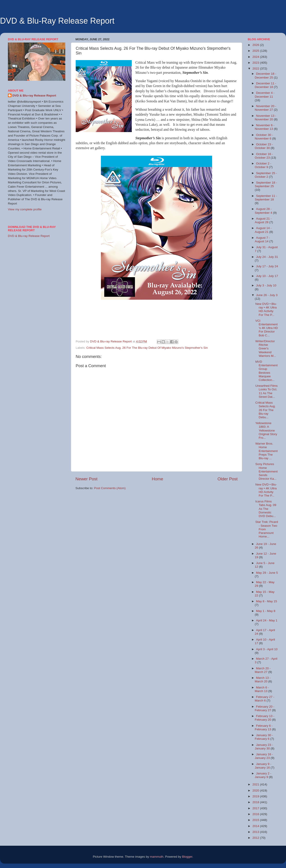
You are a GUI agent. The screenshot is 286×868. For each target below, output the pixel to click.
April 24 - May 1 (267, 620)
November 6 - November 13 (265, 127)
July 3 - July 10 (266, 285)
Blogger (187, 857)
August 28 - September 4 (264, 211)
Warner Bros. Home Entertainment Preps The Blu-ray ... (267, 451)
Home (157, 479)
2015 (256, 820)
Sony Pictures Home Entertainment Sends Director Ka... (267, 471)
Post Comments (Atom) (110, 488)
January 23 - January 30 (264, 747)
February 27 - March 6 (264, 699)
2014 (256, 826)
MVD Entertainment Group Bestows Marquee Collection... (267, 371)
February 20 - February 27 (264, 708)
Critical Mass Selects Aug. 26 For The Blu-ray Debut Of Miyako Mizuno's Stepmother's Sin (147, 348)
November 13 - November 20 (265, 118)
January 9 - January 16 (263, 766)
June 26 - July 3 (267, 295)
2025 (256, 51)
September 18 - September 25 (266, 184)
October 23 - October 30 (264, 146)
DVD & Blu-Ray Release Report (57, 21)
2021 (256, 784)
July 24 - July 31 (267, 257)
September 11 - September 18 (266, 198)
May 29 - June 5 (267, 573)
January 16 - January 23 (264, 756)
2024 (256, 57)
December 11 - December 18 (265, 85)
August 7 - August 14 (262, 239)
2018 (256, 802)
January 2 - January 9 (263, 775)
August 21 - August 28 (263, 220)
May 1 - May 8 (266, 611)
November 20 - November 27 (265, 108)
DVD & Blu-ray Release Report (34, 96)
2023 (256, 63)
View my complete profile (25, 209)
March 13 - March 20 (263, 680)
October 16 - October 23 (264, 156)
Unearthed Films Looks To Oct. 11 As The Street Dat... (267, 391)
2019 (256, 796)
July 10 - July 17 (267, 276)
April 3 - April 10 (267, 649)
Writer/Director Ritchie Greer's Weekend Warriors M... (266, 349)
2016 (256, 814)
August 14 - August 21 (263, 230)
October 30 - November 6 (264, 137)
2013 (256, 832)
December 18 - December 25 (265, 75)
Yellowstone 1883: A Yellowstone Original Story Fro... (266, 430)
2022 (256, 69)
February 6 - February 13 (264, 727)
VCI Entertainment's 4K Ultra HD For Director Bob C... (267, 328)
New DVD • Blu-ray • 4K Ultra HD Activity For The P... (266, 309)
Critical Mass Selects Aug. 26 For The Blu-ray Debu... (266, 410)
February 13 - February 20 (264, 718)
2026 (256, 45)
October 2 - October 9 (263, 165)
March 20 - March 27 (263, 670)
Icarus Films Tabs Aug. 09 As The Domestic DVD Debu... (266, 509)
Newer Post (86, 479)
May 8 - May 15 (267, 601)
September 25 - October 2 (266, 175)
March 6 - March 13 (262, 689)
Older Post (228, 479)
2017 (256, 808)
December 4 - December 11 (265, 95)
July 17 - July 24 (267, 266)
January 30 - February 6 (264, 737)
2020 (256, 790)
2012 (256, 838)
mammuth (157, 857)
